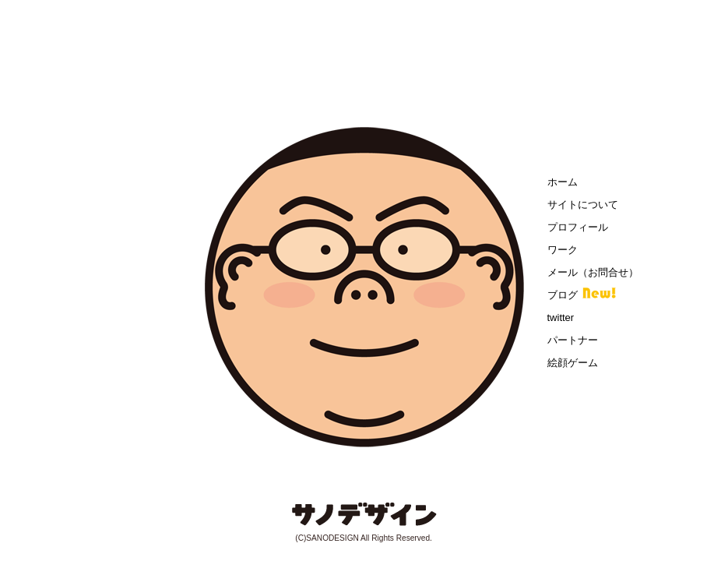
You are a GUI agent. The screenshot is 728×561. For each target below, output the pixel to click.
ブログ (563, 295)
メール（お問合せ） (593, 272)
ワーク (563, 250)
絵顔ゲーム (573, 363)
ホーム (563, 182)
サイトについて (583, 205)
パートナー (573, 340)
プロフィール (578, 227)
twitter (561, 318)
